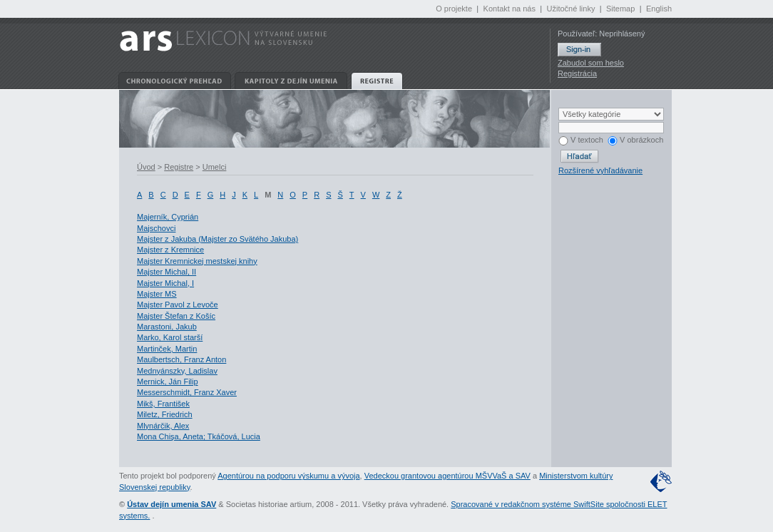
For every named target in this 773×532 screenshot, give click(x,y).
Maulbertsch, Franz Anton (181, 359)
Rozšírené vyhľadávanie (600, 170)
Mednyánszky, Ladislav (177, 371)
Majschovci (156, 228)
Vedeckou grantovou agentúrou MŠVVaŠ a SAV (447, 476)
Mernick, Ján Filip (168, 382)
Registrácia (577, 73)
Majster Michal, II (167, 272)
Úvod (146, 167)
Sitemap (620, 9)
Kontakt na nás (510, 9)
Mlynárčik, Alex (163, 426)
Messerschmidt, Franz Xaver (187, 392)
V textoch (581, 140)
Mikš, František (163, 404)
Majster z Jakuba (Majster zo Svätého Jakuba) (217, 239)
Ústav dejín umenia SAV (172, 504)
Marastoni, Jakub (167, 327)
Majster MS (157, 294)
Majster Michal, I (165, 283)
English (659, 9)
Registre (179, 167)
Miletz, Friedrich (165, 414)
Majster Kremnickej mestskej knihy (197, 261)
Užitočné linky (571, 9)
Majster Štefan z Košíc (176, 316)
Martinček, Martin (167, 349)
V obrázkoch (635, 140)
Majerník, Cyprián (168, 217)
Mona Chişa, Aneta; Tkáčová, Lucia (199, 436)
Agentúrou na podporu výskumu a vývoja (288, 476)
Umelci (215, 167)
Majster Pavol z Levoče (178, 305)
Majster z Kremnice (170, 250)
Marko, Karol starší (170, 337)
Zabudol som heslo (591, 63)
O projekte (454, 9)
